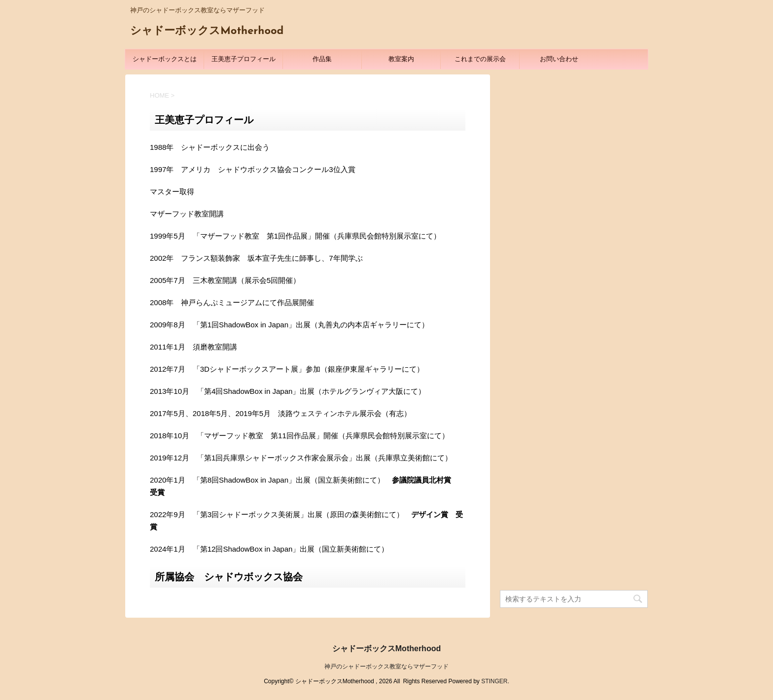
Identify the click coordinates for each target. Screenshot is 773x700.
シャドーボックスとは (165, 59)
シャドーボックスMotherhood (207, 31)
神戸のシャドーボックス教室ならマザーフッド (386, 666)
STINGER (494, 681)
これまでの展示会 (480, 59)
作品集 (322, 59)
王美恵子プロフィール (244, 59)
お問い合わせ (559, 59)
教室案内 (401, 59)
